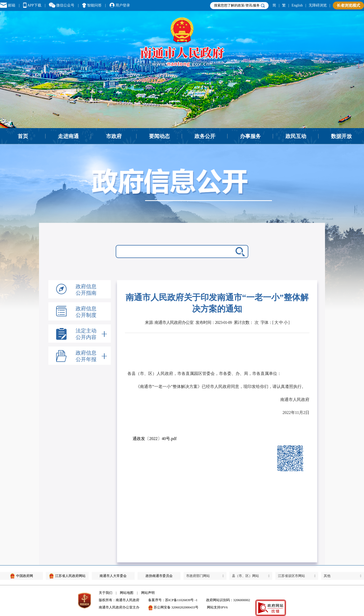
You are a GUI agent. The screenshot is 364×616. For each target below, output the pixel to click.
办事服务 (250, 136)
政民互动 (296, 136)
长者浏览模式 (348, 5)
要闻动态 (159, 136)
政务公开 (205, 136)
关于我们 (106, 593)
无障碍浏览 (318, 5)
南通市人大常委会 (113, 576)
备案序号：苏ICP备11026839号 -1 (173, 600)
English (297, 5)
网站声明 (148, 593)
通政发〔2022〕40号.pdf (155, 439)
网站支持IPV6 (217, 607)
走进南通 (68, 136)
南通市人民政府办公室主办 (119, 607)
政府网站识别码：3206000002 (228, 600)
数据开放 (341, 136)
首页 (23, 136)
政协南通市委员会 (159, 576)
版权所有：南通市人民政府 (119, 600)
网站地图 (127, 593)
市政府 (114, 136)
